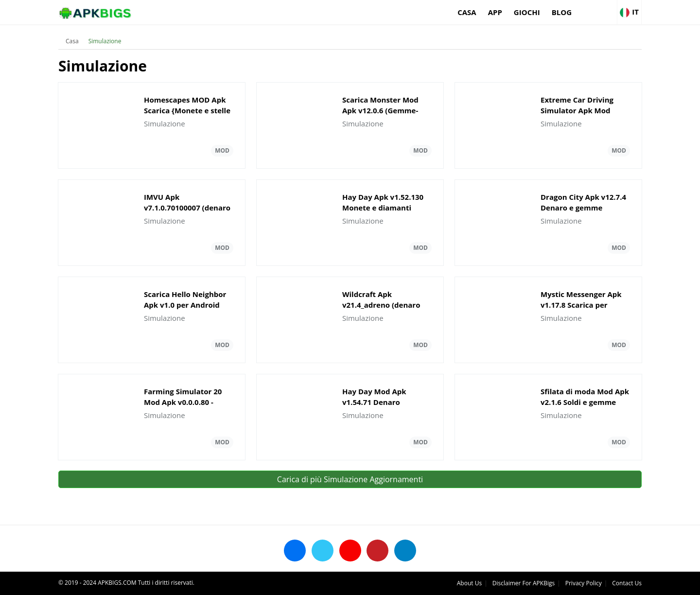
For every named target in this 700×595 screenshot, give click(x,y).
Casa (467, 12)
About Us (469, 583)
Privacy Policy (584, 583)
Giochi (527, 12)
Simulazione (105, 41)
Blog (562, 12)
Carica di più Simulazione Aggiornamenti (350, 479)
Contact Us (627, 583)
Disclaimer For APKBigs (524, 583)
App (495, 12)
